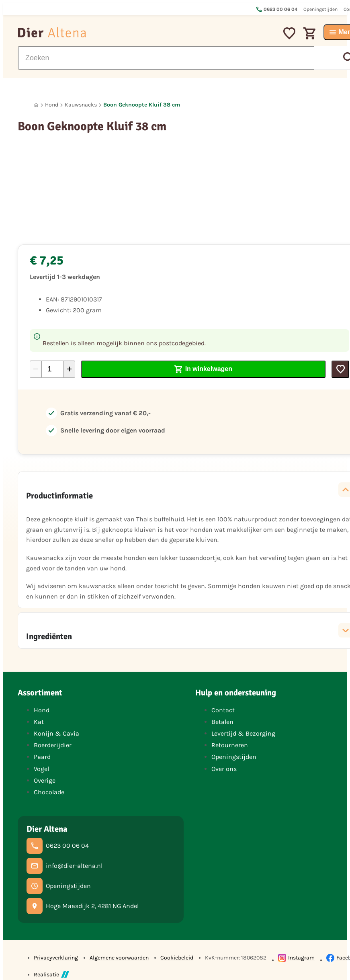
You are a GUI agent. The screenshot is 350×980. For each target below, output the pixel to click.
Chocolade (49, 792)
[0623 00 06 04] (58, 846)
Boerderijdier (53, 745)
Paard (42, 757)
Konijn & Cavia (56, 733)
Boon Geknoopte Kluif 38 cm (142, 105)
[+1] (69, 369)
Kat (39, 722)
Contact (223, 710)
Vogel (41, 769)
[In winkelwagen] (203, 369)
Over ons (224, 769)
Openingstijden (234, 757)
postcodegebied (182, 343)
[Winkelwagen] (309, 32)
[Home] (36, 105)
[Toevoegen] (340, 369)
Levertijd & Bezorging (243, 733)
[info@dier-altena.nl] (64, 866)
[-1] (36, 369)
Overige (45, 780)
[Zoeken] (166, 58)
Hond (52, 105)
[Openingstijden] (59, 886)
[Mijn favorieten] (289, 32)
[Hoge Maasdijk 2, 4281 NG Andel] (83, 906)
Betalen (222, 722)
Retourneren (230, 745)
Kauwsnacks (81, 105)
